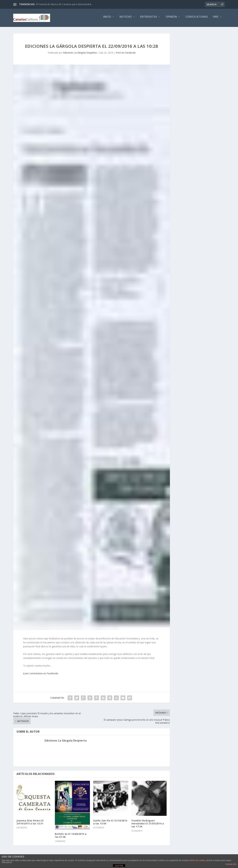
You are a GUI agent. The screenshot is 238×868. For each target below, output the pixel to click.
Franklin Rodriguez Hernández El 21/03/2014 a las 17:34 (148, 826)
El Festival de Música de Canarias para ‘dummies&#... (64, 4)
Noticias (126, 19)
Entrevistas (149, 19)
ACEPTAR (119, 866)
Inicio (107, 19)
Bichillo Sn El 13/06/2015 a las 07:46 (71, 838)
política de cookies (197, 860)
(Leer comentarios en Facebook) (41, 676)
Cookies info (231, 864)
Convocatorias (197, 19)
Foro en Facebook (126, 55)
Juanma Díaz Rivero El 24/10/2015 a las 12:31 (30, 824)
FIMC (216, 19)
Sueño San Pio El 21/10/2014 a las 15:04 (110, 824)
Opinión (171, 19)
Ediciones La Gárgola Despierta (80, 55)
